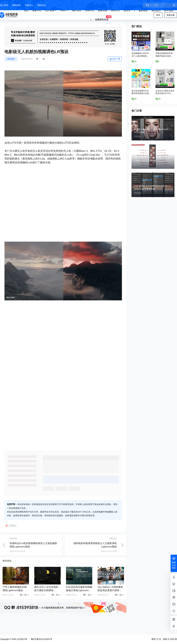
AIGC (65, 10)
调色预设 (11, 59)
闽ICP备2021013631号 (42, 639)
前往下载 (115, 59)
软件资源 (51, 10)
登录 (158, 15)
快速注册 (171, 15)
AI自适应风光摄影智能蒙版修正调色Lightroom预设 (79, 590)
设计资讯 (4, 5)
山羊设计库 (22, 639)
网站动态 (42, 5)
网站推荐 (17, 5)
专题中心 (29, 5)
